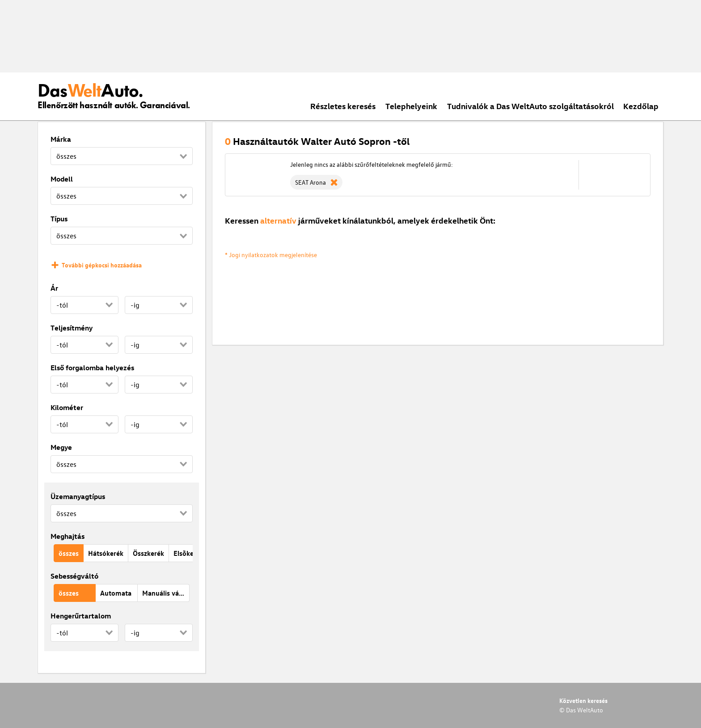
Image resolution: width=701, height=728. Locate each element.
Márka (61, 139)
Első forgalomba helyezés (92, 368)
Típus (59, 219)
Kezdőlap (641, 106)
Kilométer (67, 407)
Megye (61, 447)
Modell (62, 179)
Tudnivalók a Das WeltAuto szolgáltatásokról (530, 106)
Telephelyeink (411, 106)
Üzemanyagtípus (78, 496)
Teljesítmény (72, 328)
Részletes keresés (343, 106)
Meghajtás (68, 536)
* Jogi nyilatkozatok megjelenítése (271, 255)
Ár (54, 288)
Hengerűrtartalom (81, 616)
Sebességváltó (74, 576)
